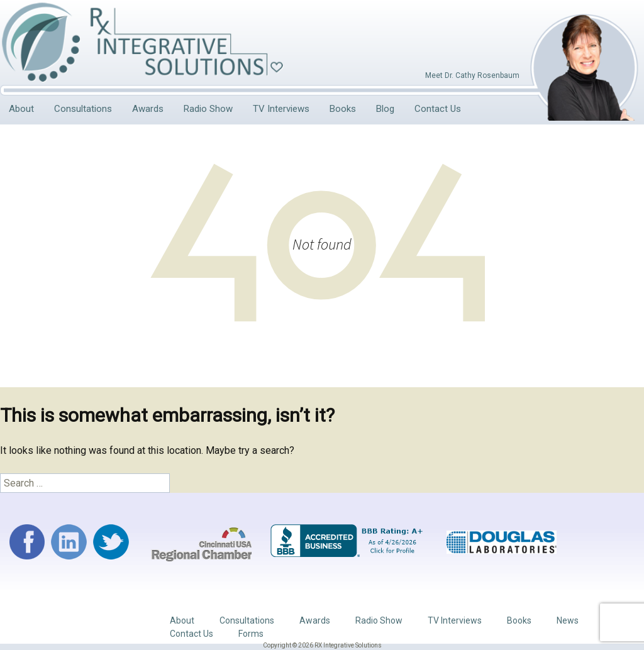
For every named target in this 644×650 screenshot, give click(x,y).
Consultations (83, 109)
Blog (385, 109)
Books (343, 109)
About (21, 109)
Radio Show (208, 109)
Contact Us (438, 109)
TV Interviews (281, 109)
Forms (251, 634)
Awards (148, 109)
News (568, 620)
